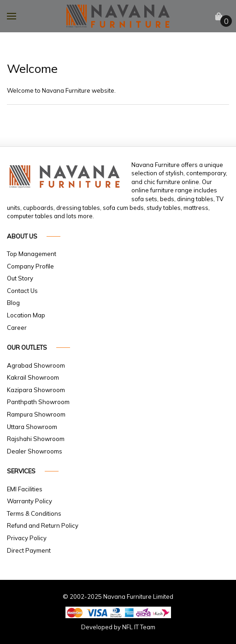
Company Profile (30, 266)
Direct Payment (29, 550)
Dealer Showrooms (35, 451)
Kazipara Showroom (36, 390)
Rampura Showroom (36, 414)
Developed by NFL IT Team (118, 627)
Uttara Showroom (32, 427)
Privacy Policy (27, 538)
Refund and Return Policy (43, 525)
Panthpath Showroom (38, 402)
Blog (13, 303)
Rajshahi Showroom (36, 439)
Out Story (20, 278)
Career (17, 328)
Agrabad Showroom (36, 365)
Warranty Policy (29, 501)
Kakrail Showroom (33, 377)
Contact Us (22, 291)
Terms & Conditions (34, 513)
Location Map (26, 315)
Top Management (32, 254)
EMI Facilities (25, 489)
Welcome (29, 69)
